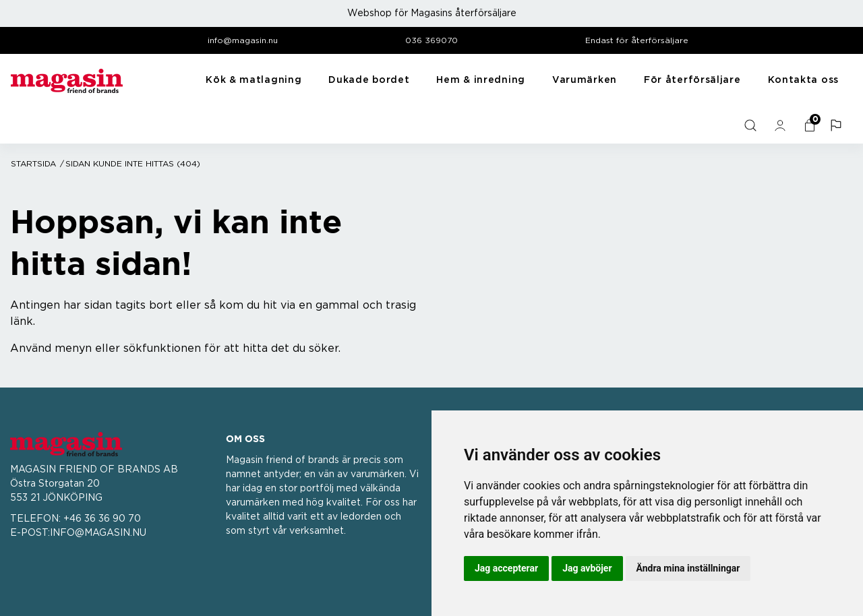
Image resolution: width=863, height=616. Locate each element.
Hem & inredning (481, 80)
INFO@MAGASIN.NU (98, 533)
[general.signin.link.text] (781, 125)
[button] (837, 125)
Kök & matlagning (254, 80)
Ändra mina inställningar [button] (688, 568)
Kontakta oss (803, 80)
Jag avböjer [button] (587, 568)
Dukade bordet (369, 80)
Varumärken (585, 80)
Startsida (33, 164)
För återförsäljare (692, 80)
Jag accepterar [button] (506, 568)
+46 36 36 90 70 (102, 519)
